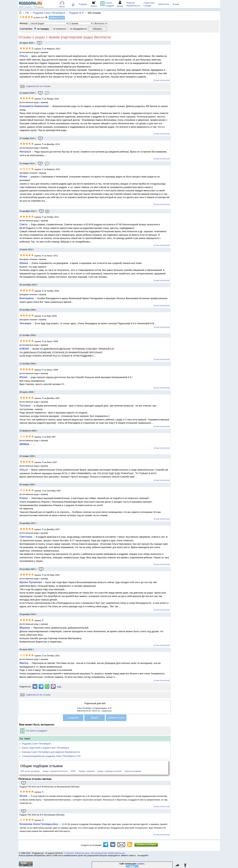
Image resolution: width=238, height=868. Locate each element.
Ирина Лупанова (31, 582)
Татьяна (25, 406)
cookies (141, 864)
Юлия (23, 176)
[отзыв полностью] (162, 80)
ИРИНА (24, 444)
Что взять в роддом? (34, 731)
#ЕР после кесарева (30, 771)
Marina (24, 663)
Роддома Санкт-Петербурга (36, 744)
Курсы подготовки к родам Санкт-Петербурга (46, 748)
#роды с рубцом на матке (110, 771)
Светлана (26, 537)
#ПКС (73, 771)
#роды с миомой (87, 771)
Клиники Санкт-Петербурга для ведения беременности (51, 752)
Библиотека (164, 4)
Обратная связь (82, 853)
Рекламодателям (99, 853)
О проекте (69, 853)
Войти (62, 7)
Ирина (24, 263)
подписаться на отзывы (36, 86)
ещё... (60, 687)
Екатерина (27, 298)
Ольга (24, 56)
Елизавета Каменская (34, 106)
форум (95, 718)
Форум (176, 4)
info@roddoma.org (116, 853)
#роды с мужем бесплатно (55, 771)
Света (24, 224)
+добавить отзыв (57, 18)
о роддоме (73, 718)
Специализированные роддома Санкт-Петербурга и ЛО (51, 756)
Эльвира (26, 323)
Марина (25, 628)
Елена (24, 498)
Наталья (25, 152)
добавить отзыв (116, 718)
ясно (132, 866)
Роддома (83, 4)
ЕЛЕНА (24, 349)
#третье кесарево (133, 771)
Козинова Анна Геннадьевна (39, 824)
